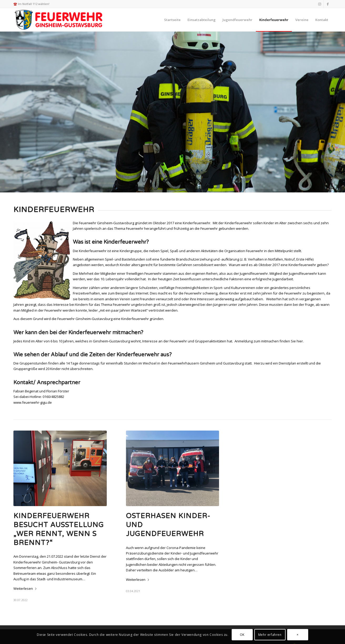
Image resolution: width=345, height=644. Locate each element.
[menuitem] (172, 20)
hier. (300, 341)
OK (242, 635)
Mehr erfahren (270, 635)
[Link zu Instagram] (320, 4)
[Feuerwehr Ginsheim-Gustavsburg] (59, 20)
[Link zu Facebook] (328, 4)
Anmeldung (244, 341)
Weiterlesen (25, 588)
